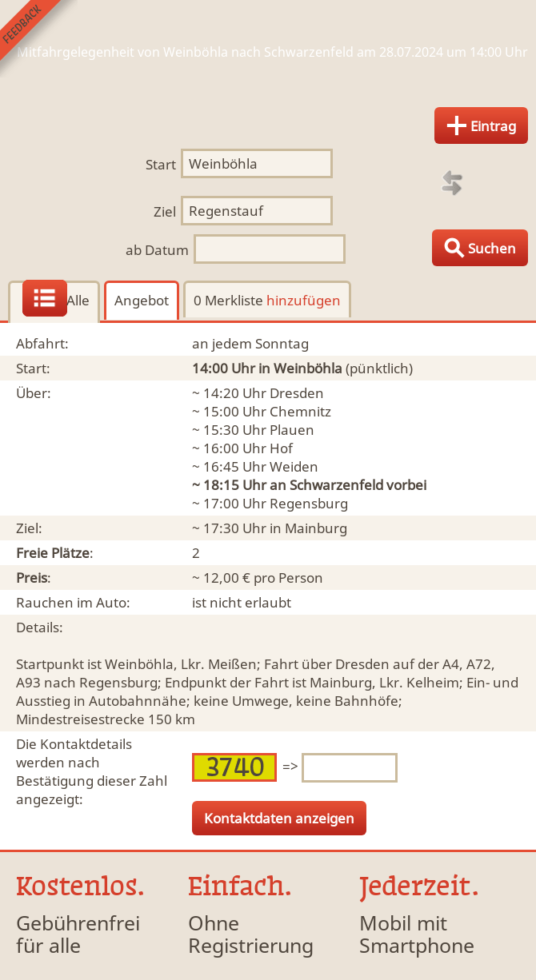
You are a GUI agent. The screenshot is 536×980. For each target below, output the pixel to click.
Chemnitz (300, 411)
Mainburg (316, 528)
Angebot (142, 300)
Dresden (297, 393)
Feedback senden (39, 39)
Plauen (292, 430)
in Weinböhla (300, 368)
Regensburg (309, 503)
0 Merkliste (267, 300)
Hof (281, 448)
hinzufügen (304, 300)
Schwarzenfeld (336, 485)
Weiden (294, 466)
